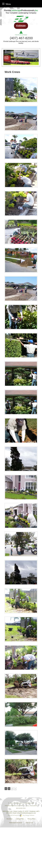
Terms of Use (29, 823)
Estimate (21, 26)
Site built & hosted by (21, 815)
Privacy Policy (32, 819)
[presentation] (21, 90)
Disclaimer (9, 819)
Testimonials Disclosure (16, 823)
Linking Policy (20, 819)
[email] (26, 813)
